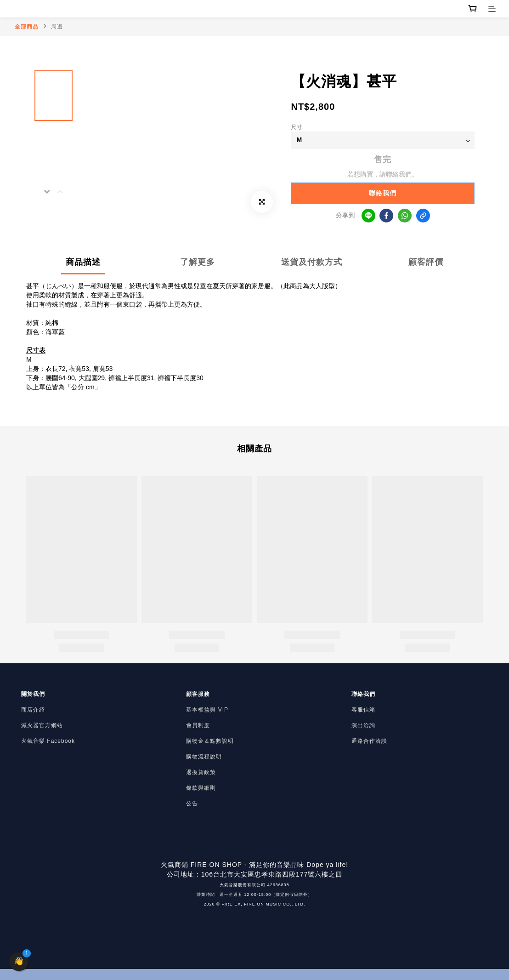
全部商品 (27, 27)
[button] (19, 962)
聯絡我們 (383, 193)
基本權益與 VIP (207, 710)
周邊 (57, 27)
